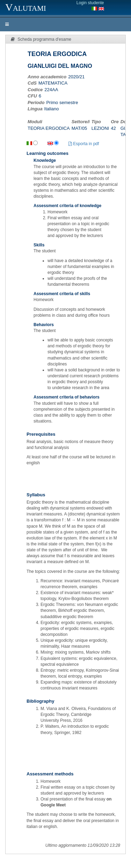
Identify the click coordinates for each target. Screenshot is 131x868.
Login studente (90, 3)
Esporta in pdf (84, 144)
